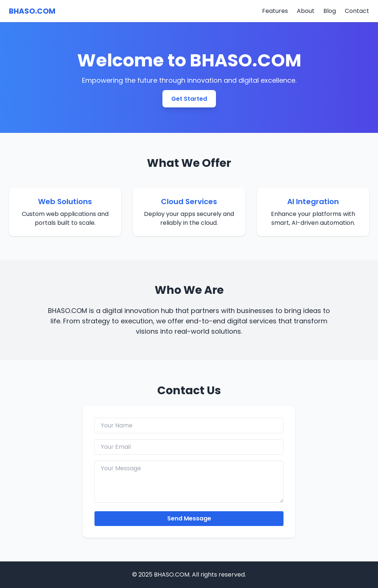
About (306, 11)
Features (275, 11)
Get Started (189, 99)
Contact (357, 11)
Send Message (189, 518)
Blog (330, 11)
